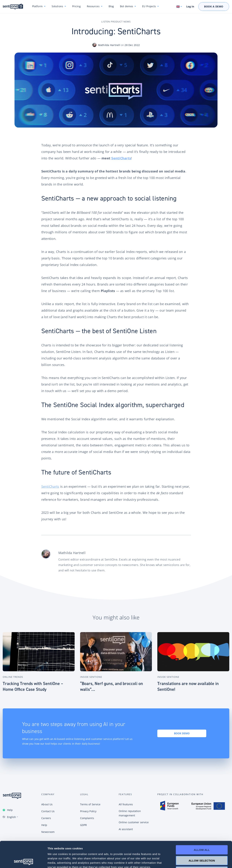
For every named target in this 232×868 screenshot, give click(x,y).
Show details (190, 861)
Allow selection (202, 834)
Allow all (202, 824)
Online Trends (13, 677)
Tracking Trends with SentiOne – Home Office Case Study (33, 686)
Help (10, 810)
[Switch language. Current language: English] (179, 7)
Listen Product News (116, 22)
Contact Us (48, 811)
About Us (47, 804)
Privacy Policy (88, 811)
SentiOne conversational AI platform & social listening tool (13, 7)
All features (126, 804)
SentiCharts (121, 158)
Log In (190, 7)
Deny (202, 845)
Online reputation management (130, 813)
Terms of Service (90, 804)
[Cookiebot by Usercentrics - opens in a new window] (23, 861)
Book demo (182, 733)
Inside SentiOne (91, 677)
